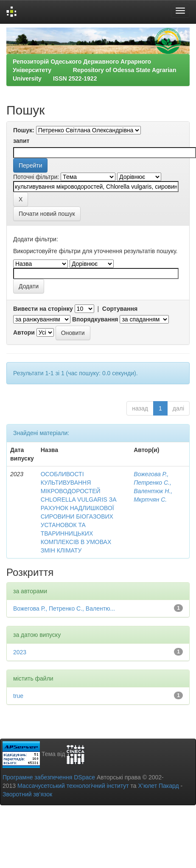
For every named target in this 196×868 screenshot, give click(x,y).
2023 (20, 652)
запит (21, 141)
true (18, 696)
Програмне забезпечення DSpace (49, 777)
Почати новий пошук (47, 214)
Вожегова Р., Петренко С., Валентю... (64, 608)
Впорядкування (95, 319)
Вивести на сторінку (43, 309)
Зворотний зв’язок (27, 794)
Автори (24, 332)
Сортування (120, 309)
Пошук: (24, 130)
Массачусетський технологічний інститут (73, 786)
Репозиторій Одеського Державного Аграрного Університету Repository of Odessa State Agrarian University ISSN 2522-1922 (94, 70)
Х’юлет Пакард (159, 786)
